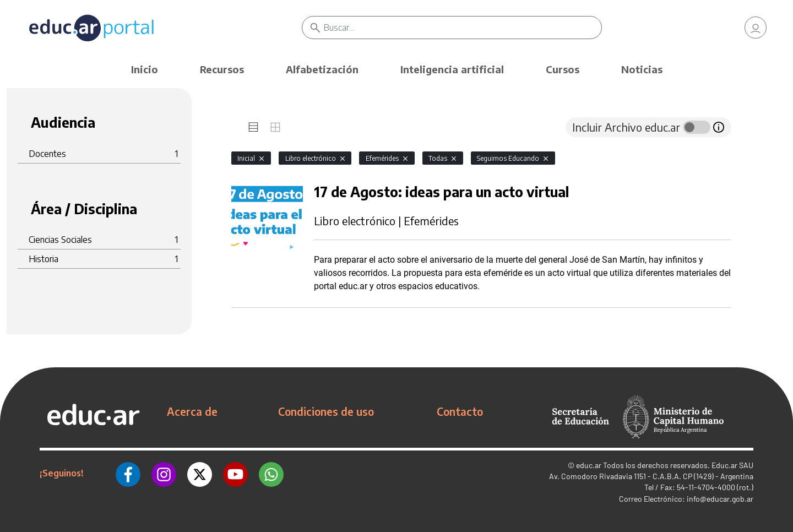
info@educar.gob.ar (720, 499)
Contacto (460, 411)
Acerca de (192, 411)
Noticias (642, 69)
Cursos (563, 69)
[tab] (253, 127)
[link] (756, 28)
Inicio (145, 69)
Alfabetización (322, 69)
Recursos (222, 69)
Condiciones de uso (326, 411)
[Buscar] (463, 28)
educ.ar (589, 465)
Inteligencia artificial (452, 69)
